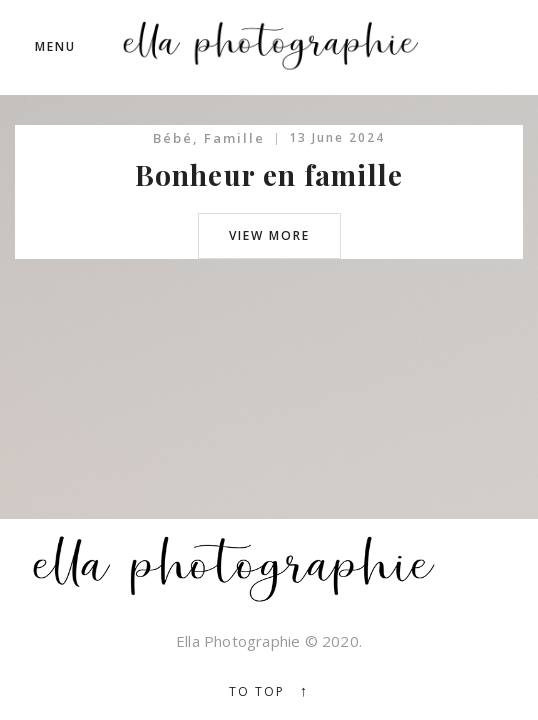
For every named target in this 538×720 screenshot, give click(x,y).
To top (269, 691)
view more (269, 235)
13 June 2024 (337, 137)
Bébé (173, 138)
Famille (234, 138)
